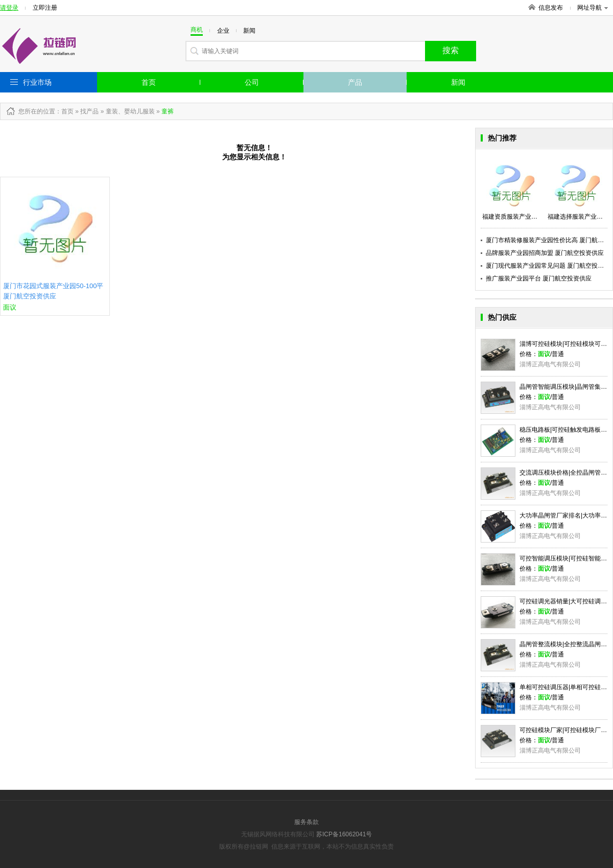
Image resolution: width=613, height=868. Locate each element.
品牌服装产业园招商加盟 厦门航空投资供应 (545, 253)
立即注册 (45, 8)
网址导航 (593, 8)
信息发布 (551, 8)
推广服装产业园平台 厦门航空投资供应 (539, 278)
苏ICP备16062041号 (344, 834)
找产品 (89, 111)
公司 (252, 82)
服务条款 (306, 822)
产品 (355, 82)
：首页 (64, 111)
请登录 (9, 8)
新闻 (458, 82)
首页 (149, 82)
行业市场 (37, 82)
